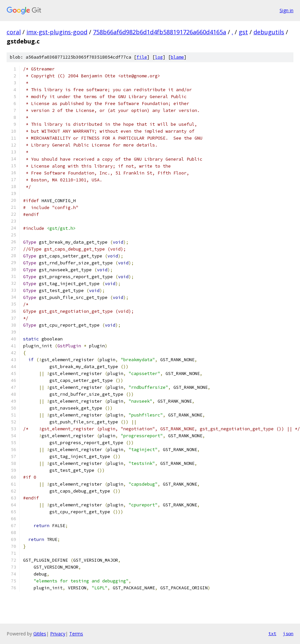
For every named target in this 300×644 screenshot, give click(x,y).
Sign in (286, 10)
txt (272, 633)
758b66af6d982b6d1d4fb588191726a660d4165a (160, 32)
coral (14, 32)
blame (177, 57)
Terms (76, 634)
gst (243, 32)
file (142, 57)
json (288, 633)
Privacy (58, 634)
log (159, 57)
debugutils (269, 32)
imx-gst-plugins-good (57, 32)
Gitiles (40, 634)
